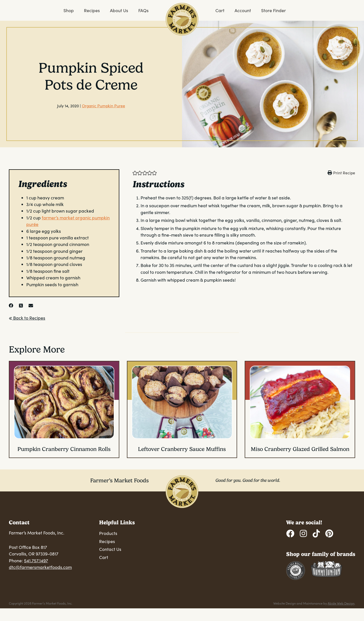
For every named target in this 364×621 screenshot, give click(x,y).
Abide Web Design (341, 603)
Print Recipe (344, 173)
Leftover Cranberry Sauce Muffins (182, 449)
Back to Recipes (27, 318)
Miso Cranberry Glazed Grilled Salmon (300, 449)
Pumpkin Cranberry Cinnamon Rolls (64, 449)
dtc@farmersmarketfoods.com (40, 567)
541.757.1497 (36, 561)
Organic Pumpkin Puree (104, 106)
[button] (135, 173)
